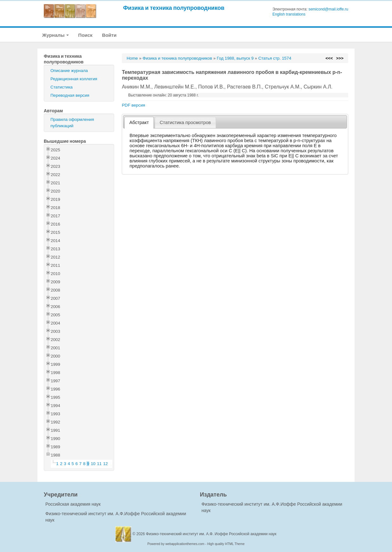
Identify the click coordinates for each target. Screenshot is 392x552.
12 (105, 464)
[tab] (139, 123)
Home (132, 58)
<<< (329, 58)
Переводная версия (70, 95)
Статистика (62, 87)
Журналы (56, 35)
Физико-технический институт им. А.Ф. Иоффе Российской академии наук (211, 534)
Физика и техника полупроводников (174, 8)
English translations (289, 14)
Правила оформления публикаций (72, 123)
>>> (340, 58)
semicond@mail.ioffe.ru (328, 9)
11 (99, 464)
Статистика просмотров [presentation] (185, 122)
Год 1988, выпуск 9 (235, 58)
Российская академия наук (73, 504)
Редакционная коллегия (74, 79)
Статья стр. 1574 (275, 58)
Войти (109, 35)
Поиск (85, 35)
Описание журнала (69, 71)
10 (93, 464)
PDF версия (133, 105)
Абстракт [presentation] (139, 122)
